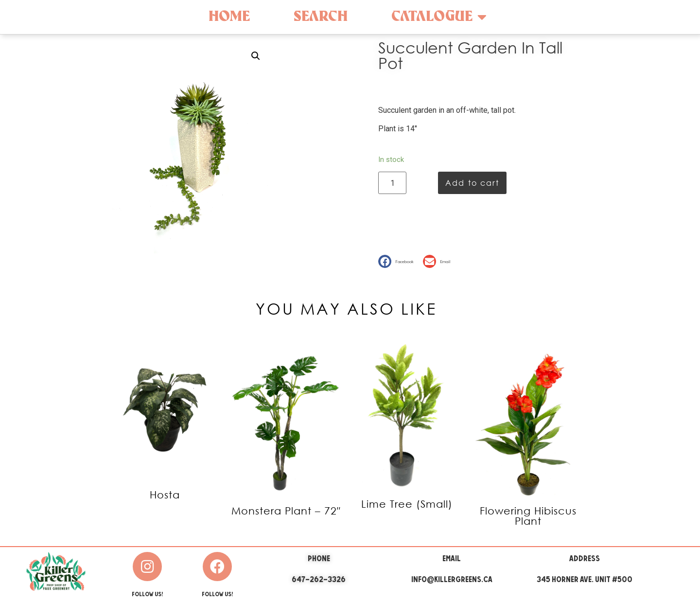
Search (321, 17)
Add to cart (472, 183)
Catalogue (439, 17)
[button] (398, 261)
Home (229, 17)
